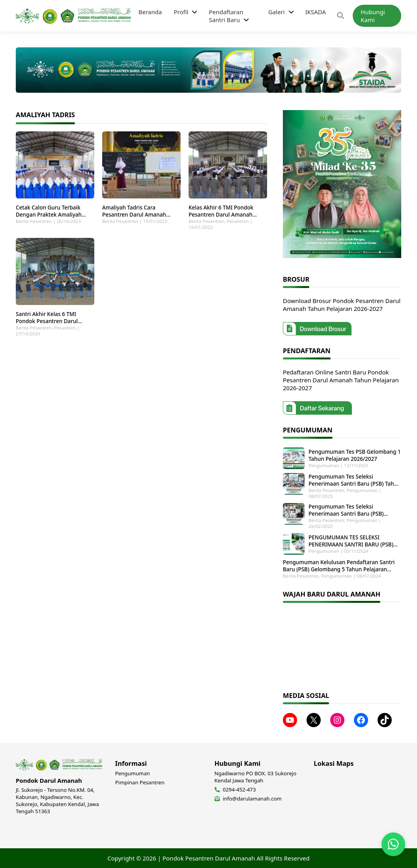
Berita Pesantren (34, 221)
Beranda (150, 12)
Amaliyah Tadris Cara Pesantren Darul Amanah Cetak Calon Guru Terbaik (135, 211)
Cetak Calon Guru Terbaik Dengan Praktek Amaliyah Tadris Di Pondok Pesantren (51, 211)
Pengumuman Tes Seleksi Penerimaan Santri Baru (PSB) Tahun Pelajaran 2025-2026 (355, 480)
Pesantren (238, 221)
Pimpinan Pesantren (140, 782)
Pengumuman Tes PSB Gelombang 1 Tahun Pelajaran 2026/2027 (355, 455)
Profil (181, 12)
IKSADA (316, 12)
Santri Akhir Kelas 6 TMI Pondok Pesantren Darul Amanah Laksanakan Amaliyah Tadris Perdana (55, 318)
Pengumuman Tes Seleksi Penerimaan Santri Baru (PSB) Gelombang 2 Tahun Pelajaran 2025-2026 (354, 510)
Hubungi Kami (373, 16)
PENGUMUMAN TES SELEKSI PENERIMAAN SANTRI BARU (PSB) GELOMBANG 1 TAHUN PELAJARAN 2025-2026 (352, 541)
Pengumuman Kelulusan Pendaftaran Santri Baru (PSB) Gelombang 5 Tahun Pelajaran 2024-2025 (339, 566)
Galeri (277, 12)
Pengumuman (324, 465)
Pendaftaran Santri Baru (226, 16)
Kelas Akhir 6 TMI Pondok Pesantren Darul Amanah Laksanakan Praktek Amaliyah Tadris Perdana (227, 211)
